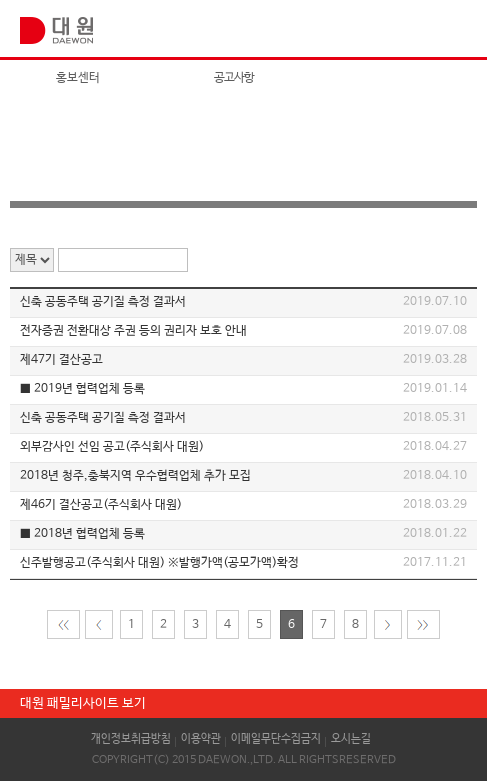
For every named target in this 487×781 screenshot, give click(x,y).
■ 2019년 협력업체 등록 (82, 389)
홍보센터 (78, 78)
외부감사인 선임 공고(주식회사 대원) (112, 447)
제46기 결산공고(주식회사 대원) (101, 505)
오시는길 (351, 739)
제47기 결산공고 (61, 360)
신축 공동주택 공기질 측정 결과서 (103, 302)
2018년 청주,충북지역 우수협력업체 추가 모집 (135, 476)
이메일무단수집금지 (276, 739)
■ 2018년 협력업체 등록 (82, 534)
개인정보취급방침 (131, 739)
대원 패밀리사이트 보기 (83, 703)
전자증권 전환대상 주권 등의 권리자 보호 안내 (133, 331)
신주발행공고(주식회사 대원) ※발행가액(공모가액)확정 (159, 563)
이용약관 (201, 739)
